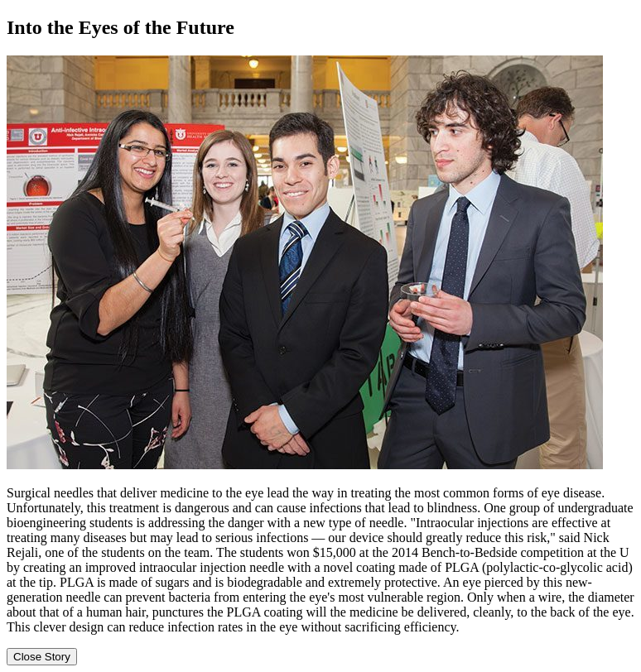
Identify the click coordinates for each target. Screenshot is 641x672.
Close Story (42, 657)
